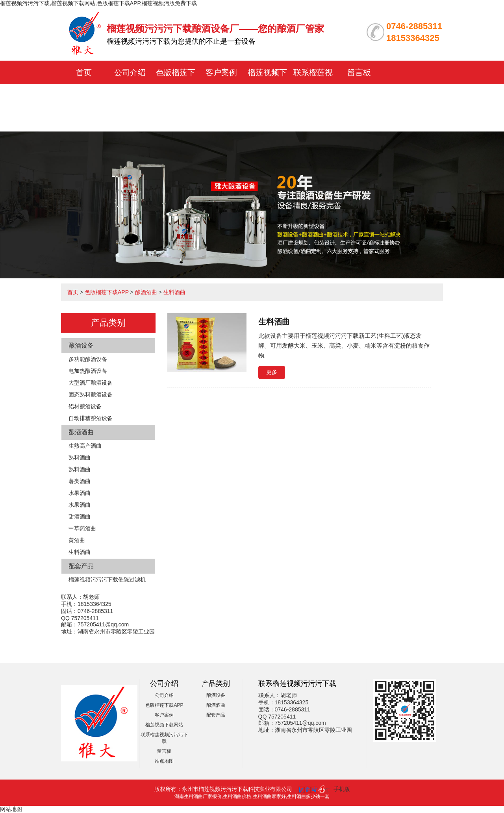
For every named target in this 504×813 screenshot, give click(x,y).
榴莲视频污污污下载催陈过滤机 (107, 580)
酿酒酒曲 (146, 292)
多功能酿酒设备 (88, 359)
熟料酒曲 (80, 457)
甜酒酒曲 (80, 517)
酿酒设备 (81, 345)
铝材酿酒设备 (85, 406)
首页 (84, 72)
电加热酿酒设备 (88, 371)
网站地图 (11, 809)
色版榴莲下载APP (107, 292)
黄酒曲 (77, 540)
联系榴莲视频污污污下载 (313, 96)
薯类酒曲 (80, 481)
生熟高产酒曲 (85, 446)
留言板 (359, 72)
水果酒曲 (80, 493)
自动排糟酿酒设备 (91, 418)
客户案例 (221, 72)
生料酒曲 (174, 292)
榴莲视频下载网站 (164, 725)
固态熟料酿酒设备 (91, 394)
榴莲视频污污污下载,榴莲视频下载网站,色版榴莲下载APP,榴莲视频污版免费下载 (98, 3)
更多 (272, 372)
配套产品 (81, 566)
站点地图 (164, 761)
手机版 (342, 789)
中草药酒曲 (82, 528)
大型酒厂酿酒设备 (91, 383)
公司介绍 (130, 72)
